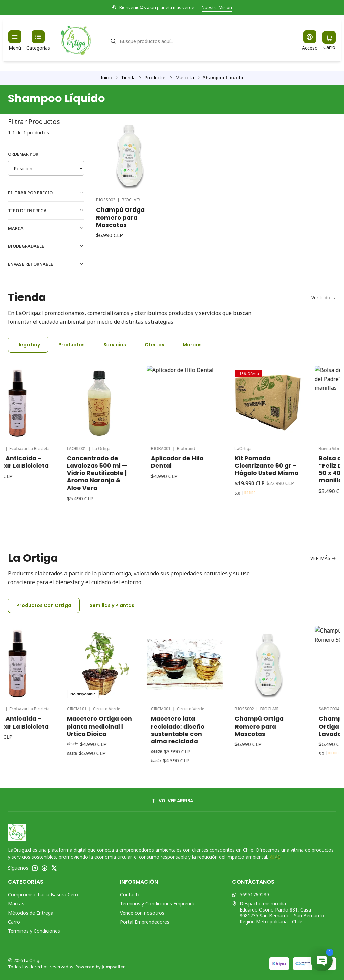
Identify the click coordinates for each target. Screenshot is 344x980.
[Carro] (329, 40)
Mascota (185, 78)
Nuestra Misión (217, 7)
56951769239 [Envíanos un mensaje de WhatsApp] (251, 895)
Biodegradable (46, 246)
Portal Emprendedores (145, 922)
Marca (46, 228)
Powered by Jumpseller (100, 967)
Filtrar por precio (46, 193)
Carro (14, 922)
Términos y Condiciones (34, 931)
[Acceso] (310, 40)
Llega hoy (28, 345)
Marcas (192, 345)
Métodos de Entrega (31, 913)
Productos (156, 78)
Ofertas (155, 345)
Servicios (115, 345)
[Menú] (15, 40)
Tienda (128, 78)
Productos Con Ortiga (44, 605)
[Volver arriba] (172, 801)
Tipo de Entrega (46, 211)
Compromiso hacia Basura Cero (43, 895)
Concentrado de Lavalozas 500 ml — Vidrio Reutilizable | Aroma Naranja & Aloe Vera (122, 444)
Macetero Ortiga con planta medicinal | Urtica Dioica (124, 697)
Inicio (106, 78)
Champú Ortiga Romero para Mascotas (120, 217)
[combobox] (199, 40)
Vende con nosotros (142, 913)
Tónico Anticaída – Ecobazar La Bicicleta (40, 442)
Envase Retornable (46, 264)
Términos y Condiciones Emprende (158, 904)
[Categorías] (38, 40)
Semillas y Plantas (112, 605)
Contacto (130, 895)
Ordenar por (23, 154)
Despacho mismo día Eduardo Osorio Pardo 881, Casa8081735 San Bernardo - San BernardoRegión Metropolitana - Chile (278, 913)
